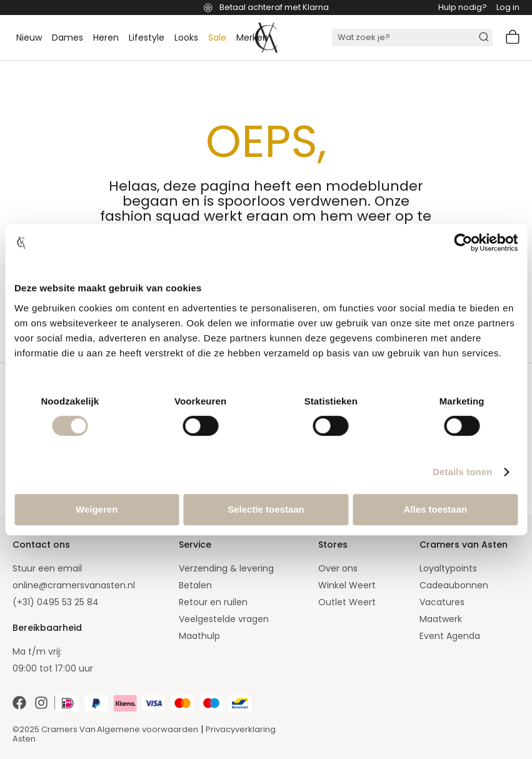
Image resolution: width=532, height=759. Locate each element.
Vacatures (442, 602)
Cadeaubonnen (454, 585)
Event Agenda (450, 636)
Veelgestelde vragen (224, 619)
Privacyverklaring (241, 729)
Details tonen (462, 472)
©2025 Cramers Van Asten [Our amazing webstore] (54, 734)
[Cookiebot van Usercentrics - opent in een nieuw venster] (463, 243)
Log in (508, 7)
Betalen (195, 585)
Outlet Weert (347, 602)
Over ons (338, 568)
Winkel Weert (347, 585)
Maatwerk (441, 619)
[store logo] (266, 38)
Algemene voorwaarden (148, 729)
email (70, 568)
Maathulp (199, 636)
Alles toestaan (435, 509)
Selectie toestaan (266, 509)
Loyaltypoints (448, 568)
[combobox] (412, 38)
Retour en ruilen (213, 602)
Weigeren (97, 509)
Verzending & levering (226, 568)
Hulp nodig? (463, 7)
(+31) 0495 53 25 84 (56, 602)
